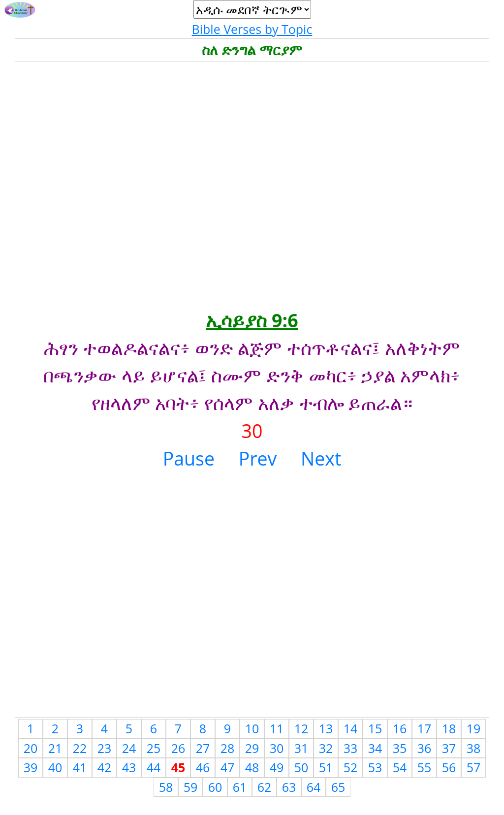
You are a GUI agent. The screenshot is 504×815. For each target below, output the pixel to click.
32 (326, 748)
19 (474, 728)
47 (228, 767)
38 (474, 748)
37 (449, 748)
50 (301, 767)
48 (252, 767)
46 (203, 767)
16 (400, 728)
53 (375, 767)
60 (215, 787)
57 (474, 767)
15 (375, 728)
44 (154, 767)
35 (400, 748)
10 (252, 728)
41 (80, 767)
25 (154, 748)
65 (338, 787)
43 (129, 767)
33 (351, 748)
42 (105, 767)
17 (425, 728)
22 (80, 748)
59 (191, 787)
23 (105, 748)
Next (321, 458)
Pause (189, 458)
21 (55, 748)
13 (326, 728)
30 (277, 748)
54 (400, 767)
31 (301, 748)
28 (228, 748)
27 (203, 748)
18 (449, 728)
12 (301, 728)
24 (129, 748)
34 (375, 748)
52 (351, 767)
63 (289, 787)
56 (449, 767)
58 (166, 787)
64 (314, 787)
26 (178, 748)
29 (252, 748)
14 (351, 728)
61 (240, 787)
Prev (258, 458)
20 (31, 748)
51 (326, 767)
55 (425, 767)
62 (265, 787)
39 (31, 767)
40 (55, 767)
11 (277, 728)
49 (277, 767)
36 (425, 748)
